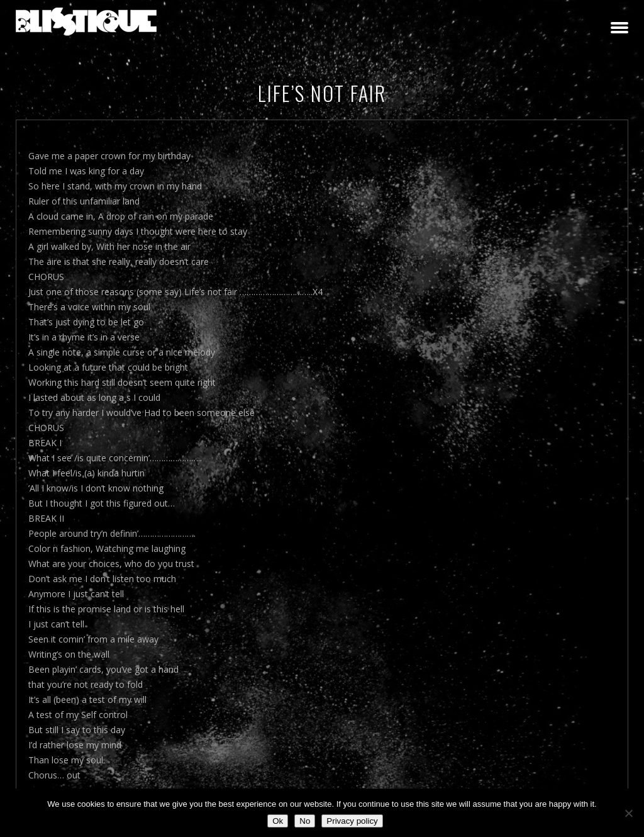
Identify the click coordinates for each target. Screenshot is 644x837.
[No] (628, 813)
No (305, 821)
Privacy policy (352, 821)
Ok (278, 821)
